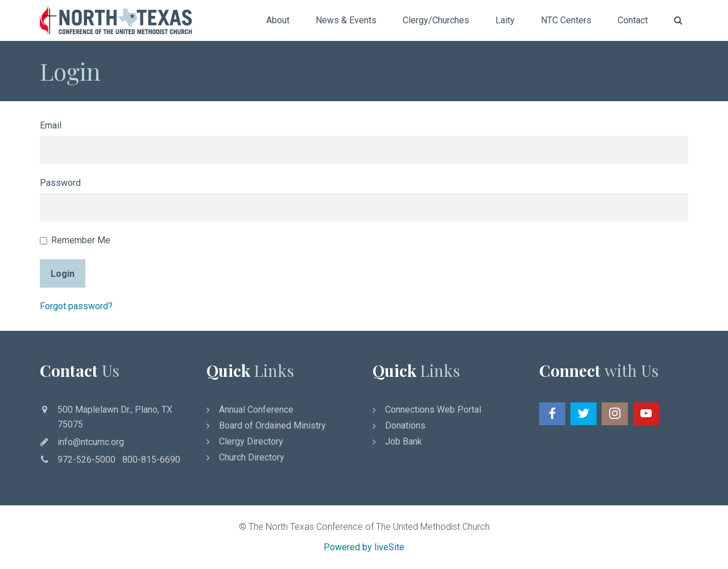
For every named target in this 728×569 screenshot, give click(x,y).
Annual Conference (256, 410)
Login (63, 274)
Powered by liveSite (364, 547)
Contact (633, 20)
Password (60, 183)
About (278, 20)
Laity (505, 20)
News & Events (346, 20)
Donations (405, 425)
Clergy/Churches (436, 20)
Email (51, 125)
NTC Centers (566, 20)
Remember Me (75, 240)
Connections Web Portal (433, 410)
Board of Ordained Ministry (272, 425)
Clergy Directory (251, 441)
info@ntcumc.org (91, 442)
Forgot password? (76, 306)
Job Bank (404, 441)
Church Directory (252, 457)
